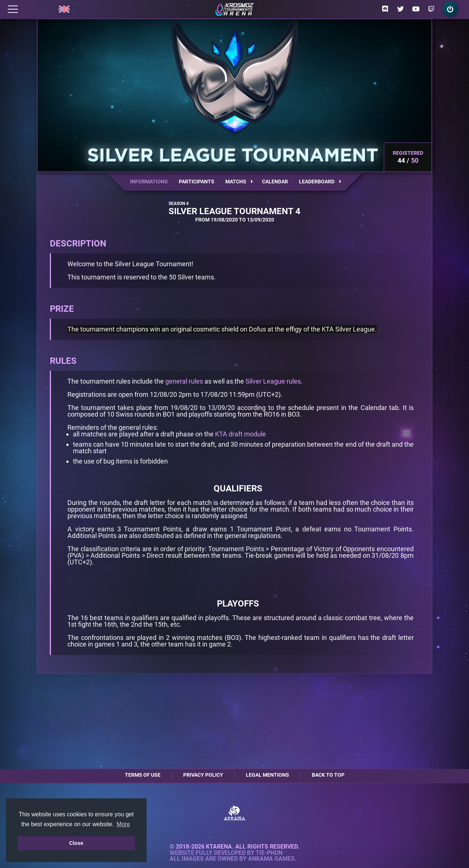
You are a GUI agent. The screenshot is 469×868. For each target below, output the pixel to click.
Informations (149, 182)
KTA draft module (241, 434)
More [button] (123, 824)
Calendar (275, 182)
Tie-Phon (269, 853)
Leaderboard (320, 182)
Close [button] (76, 843)
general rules (184, 381)
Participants (197, 182)
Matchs (239, 182)
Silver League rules (273, 381)
